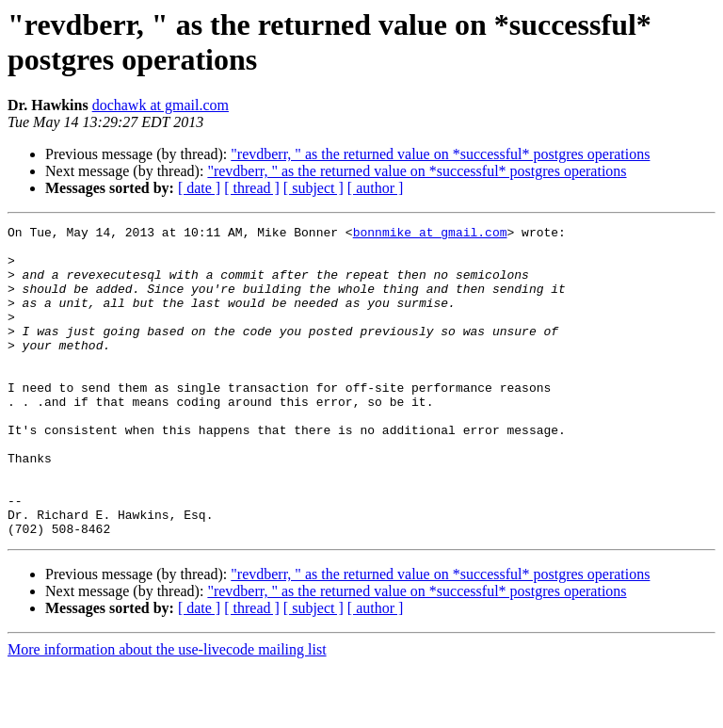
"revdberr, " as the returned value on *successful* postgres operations (440, 154)
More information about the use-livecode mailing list (167, 712)
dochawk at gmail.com (161, 105)
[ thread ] (252, 188)
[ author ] (376, 188)
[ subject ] (313, 188)
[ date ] (199, 188)
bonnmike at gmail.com (430, 235)
